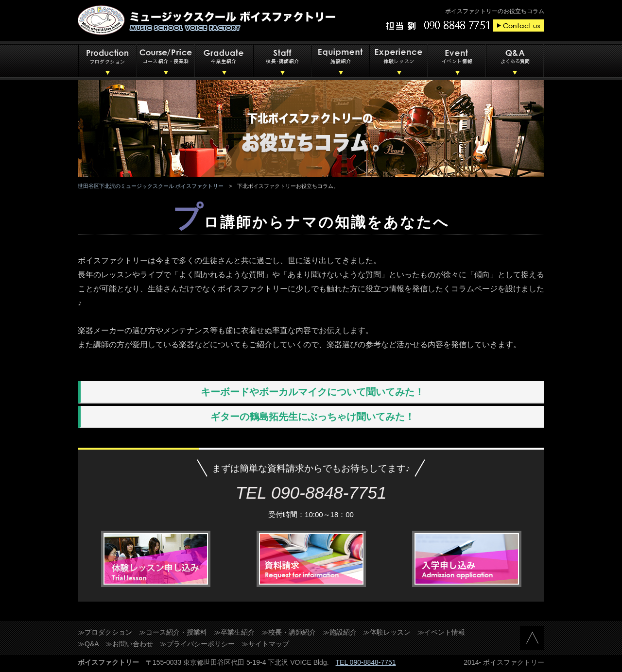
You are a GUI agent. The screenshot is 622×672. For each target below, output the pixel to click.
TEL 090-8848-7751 (366, 662)
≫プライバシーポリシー (197, 644)
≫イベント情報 (441, 632)
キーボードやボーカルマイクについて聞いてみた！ (312, 392)
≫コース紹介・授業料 (173, 632)
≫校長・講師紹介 (289, 632)
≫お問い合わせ (129, 644)
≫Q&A (88, 644)
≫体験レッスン (387, 632)
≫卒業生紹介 (234, 632)
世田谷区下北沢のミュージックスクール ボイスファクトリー (151, 186)
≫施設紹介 (340, 632)
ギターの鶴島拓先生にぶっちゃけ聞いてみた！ (312, 417)
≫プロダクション (105, 632)
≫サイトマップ (265, 644)
